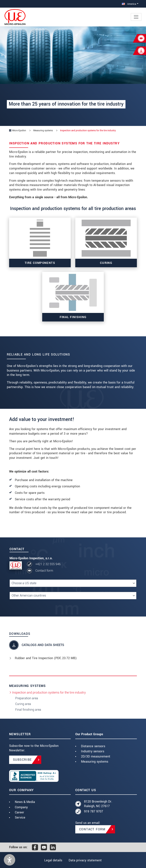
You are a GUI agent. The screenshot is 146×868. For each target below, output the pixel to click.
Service (20, 817)
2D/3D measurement (96, 756)
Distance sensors (93, 746)
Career (19, 812)
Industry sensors (93, 751)
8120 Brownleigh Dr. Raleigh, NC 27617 (98, 804)
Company (21, 807)
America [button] (129, 4)
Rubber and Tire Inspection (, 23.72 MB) (46, 658)
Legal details (53, 860)
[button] (10, 860)
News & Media (25, 802)
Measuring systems (95, 762)
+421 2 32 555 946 (48, 564)
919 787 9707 (94, 811)
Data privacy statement (86, 860)
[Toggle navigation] (136, 17)
